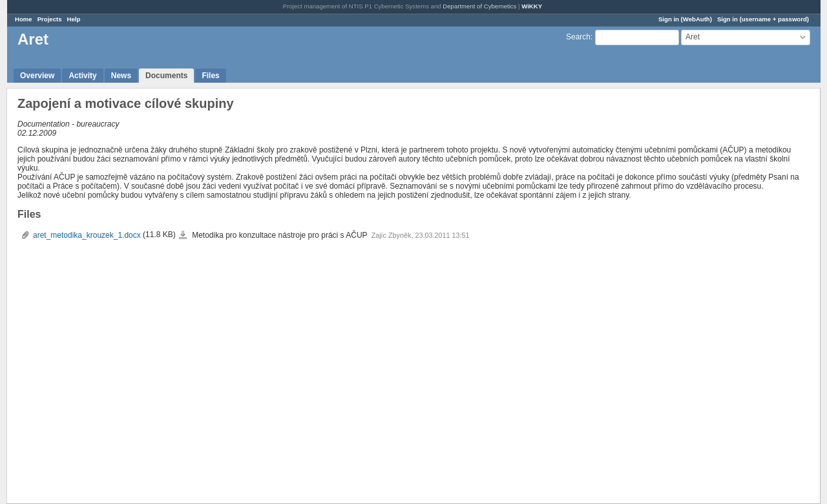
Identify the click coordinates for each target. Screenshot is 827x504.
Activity (82, 76)
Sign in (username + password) (763, 19)
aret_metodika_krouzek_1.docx (87, 235)
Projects (50, 19)
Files (210, 76)
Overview (37, 76)
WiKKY (532, 6)
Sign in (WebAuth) (685, 19)
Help (74, 19)
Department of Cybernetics (479, 6)
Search (578, 37)
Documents (166, 76)
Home (24, 19)
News (121, 76)
